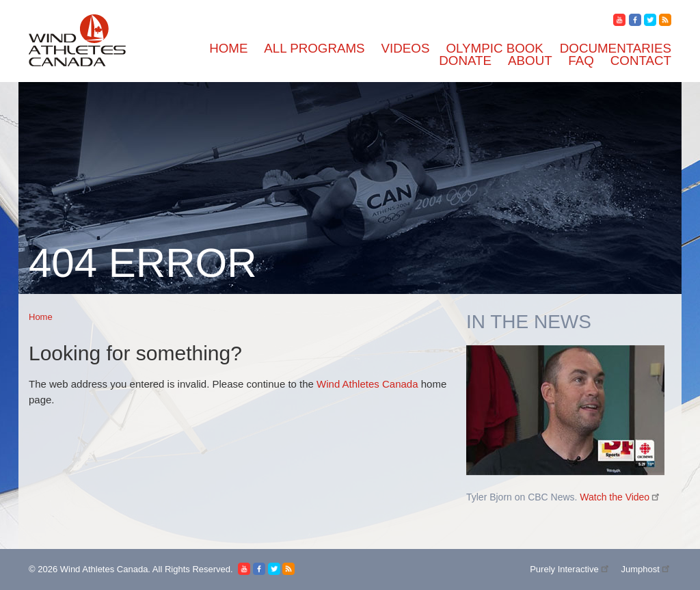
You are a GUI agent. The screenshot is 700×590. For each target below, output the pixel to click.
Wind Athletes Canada (367, 384)
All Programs (314, 48)
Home (228, 48)
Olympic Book (494, 48)
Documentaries (616, 48)
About (530, 61)
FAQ (581, 61)
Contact (641, 61)
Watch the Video (620, 497)
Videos (406, 48)
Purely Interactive (570, 569)
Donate (465, 61)
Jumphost (646, 569)
